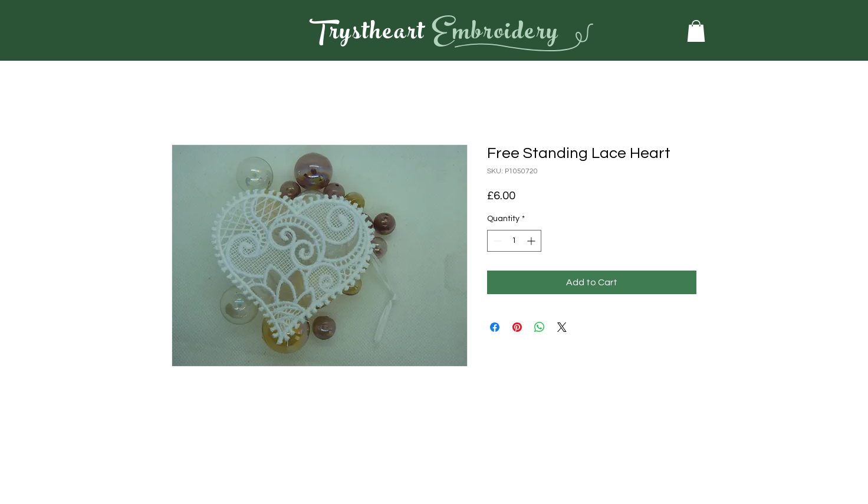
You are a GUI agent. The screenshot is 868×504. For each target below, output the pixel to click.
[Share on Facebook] (495, 327)
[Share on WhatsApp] (540, 327)
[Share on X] (562, 327)
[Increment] (532, 241)
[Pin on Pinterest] (517, 327)
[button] (696, 31)
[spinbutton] (514, 241)
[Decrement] (496, 241)
